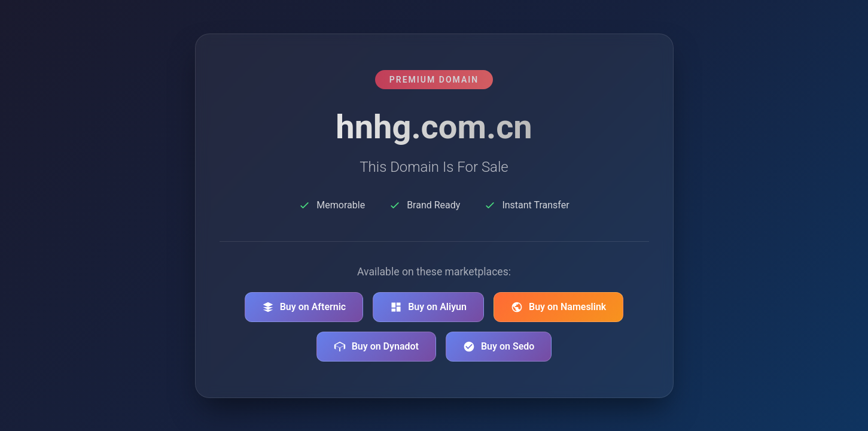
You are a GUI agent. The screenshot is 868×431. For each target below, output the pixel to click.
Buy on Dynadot (376, 347)
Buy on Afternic (304, 307)
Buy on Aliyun (428, 307)
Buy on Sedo (499, 347)
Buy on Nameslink (558, 307)
